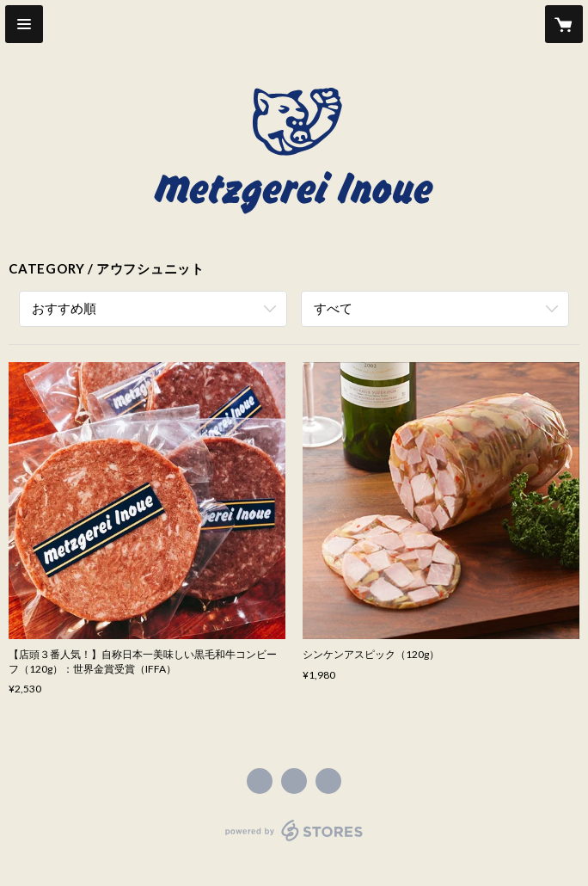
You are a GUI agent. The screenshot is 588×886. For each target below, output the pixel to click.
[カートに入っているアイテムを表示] (564, 24)
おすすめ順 (64, 308)
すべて (333, 308)
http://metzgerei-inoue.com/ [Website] (328, 781)
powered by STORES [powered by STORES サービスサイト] (294, 842)
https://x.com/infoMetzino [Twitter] (294, 781)
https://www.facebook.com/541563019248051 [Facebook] (260, 781)
